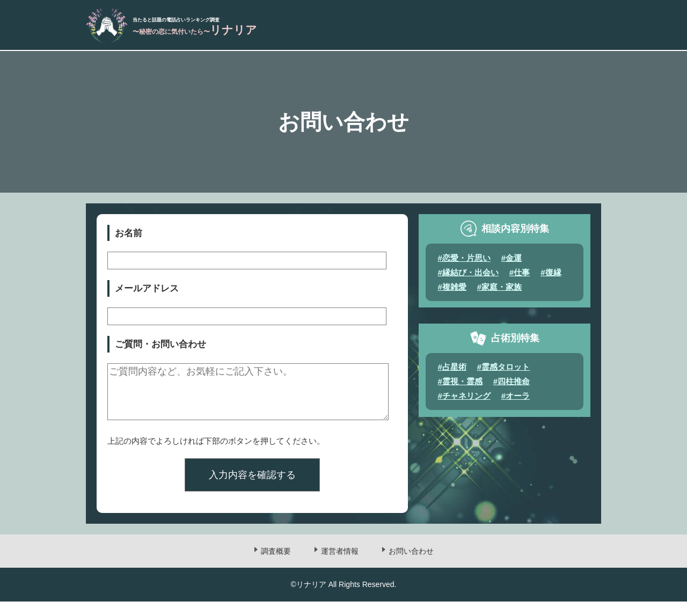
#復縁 (551, 277)
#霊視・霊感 (460, 386)
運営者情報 (340, 566)
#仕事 (520, 277)
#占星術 (452, 371)
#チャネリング (464, 400)
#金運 (511, 262)
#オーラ (516, 400)
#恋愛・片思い (464, 262)
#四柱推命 (511, 386)
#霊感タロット (503, 371)
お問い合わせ (411, 566)
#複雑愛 (452, 291)
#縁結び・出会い (468, 277)
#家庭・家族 (499, 291)
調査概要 (276, 566)
